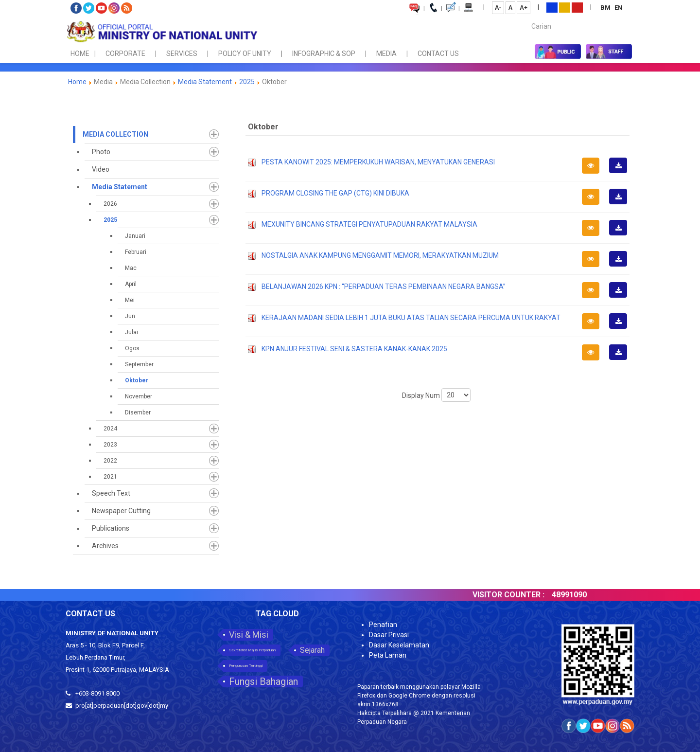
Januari (135, 236)
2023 (110, 445)
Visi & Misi (249, 635)
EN (618, 8)
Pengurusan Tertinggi (246, 666)
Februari (136, 252)
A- (498, 8)
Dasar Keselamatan (399, 645)
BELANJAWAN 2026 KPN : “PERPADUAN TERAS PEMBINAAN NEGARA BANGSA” (384, 286)
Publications (111, 528)
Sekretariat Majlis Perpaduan (252, 650)
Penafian (383, 625)
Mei (130, 300)
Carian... (527, 18)
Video (101, 169)
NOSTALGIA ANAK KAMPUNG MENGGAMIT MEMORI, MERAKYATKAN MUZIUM (380, 255)
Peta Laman (388, 655)
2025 (247, 82)
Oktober (137, 380)
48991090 (582, 595)
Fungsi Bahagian (263, 681)
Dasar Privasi (389, 635)
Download (621, 173)
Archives (105, 546)
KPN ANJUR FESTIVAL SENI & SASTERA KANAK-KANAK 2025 (354, 349)
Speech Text (111, 493)
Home (77, 82)
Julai (131, 332)
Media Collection (115, 134)
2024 (110, 429)
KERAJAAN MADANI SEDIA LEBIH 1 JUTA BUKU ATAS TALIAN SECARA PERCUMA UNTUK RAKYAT (411, 318)
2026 (110, 204)
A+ (524, 8)
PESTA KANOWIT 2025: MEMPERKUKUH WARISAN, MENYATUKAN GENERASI (378, 162)
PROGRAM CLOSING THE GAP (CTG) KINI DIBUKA (335, 193)
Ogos (132, 348)
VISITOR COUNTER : (521, 595)
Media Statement (205, 82)
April (131, 284)
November (139, 396)
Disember (138, 412)
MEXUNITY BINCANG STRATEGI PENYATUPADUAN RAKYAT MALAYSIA (369, 224)
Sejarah (312, 650)
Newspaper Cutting (121, 511)
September (139, 364)
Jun (130, 316)
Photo (101, 152)
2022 (110, 461)
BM (606, 8)
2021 (110, 477)
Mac (131, 268)
